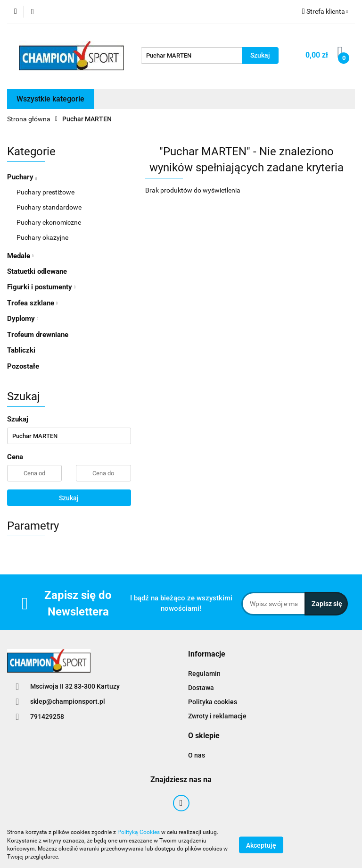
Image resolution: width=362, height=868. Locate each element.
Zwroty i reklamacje (217, 716)
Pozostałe (23, 366)
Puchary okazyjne (42, 237)
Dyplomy (23, 319)
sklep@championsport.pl (68, 701)
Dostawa (201, 688)
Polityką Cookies (139, 832)
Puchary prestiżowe (45, 192)
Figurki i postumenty (41, 287)
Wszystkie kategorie (50, 99)
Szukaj (69, 498)
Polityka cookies (213, 702)
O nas (197, 755)
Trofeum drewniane (38, 335)
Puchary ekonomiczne (49, 222)
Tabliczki (21, 350)
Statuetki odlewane (37, 271)
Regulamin (204, 674)
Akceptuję (261, 845)
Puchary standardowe (49, 207)
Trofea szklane (32, 303)
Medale (20, 256)
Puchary (22, 177)
